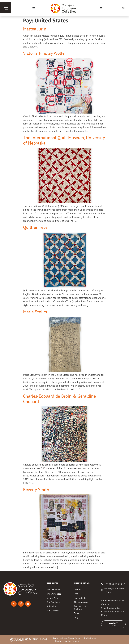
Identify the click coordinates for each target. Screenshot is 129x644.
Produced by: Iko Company (68, 641)
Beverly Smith (36, 489)
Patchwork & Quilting (80, 608)
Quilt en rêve (35, 227)
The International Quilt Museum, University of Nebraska (64, 140)
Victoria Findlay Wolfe (44, 53)
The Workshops (54, 594)
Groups (77, 590)
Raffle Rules (90, 638)
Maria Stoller (35, 312)
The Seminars (53, 602)
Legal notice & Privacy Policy (67, 638)
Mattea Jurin (35, 29)
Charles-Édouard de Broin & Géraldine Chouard (59, 399)
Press (76, 613)
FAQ (76, 594)
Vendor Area (52, 598)
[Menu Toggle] (34, 8)
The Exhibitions (54, 590)
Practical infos (81, 598)
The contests (53, 610)
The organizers (81, 602)
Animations (52, 606)
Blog (76, 617)
